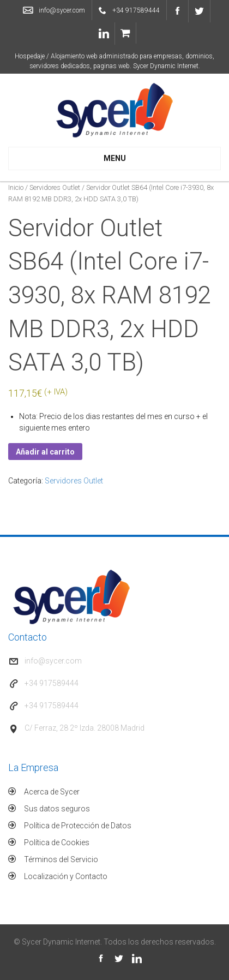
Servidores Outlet (55, 187)
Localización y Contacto (66, 876)
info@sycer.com (62, 10)
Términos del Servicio (61, 859)
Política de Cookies (57, 842)
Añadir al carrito (45, 452)
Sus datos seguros (57, 809)
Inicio (16, 187)
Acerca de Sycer (52, 792)
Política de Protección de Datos (78, 826)
